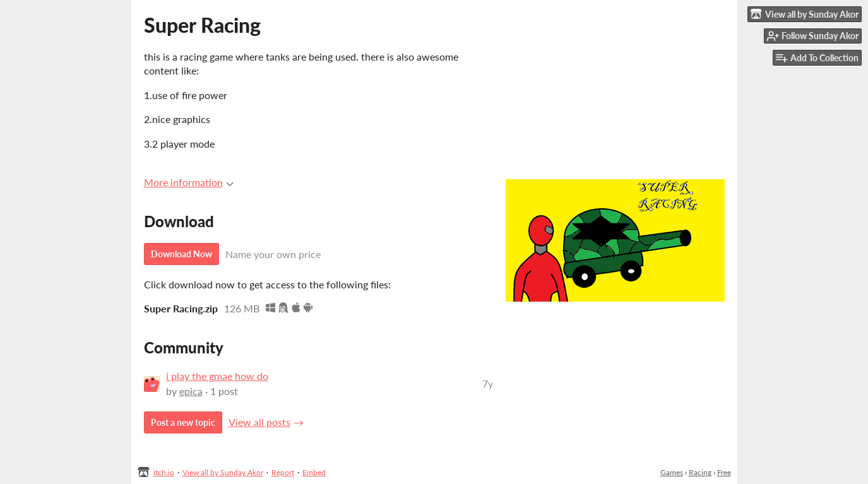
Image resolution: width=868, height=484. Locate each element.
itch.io (164, 472)
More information (189, 182)
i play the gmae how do (217, 376)
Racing (700, 472)
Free (724, 472)
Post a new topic (183, 422)
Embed (314, 472)
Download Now (181, 254)
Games (672, 472)
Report (283, 472)
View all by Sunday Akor (223, 472)
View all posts (259, 422)
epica (191, 391)
